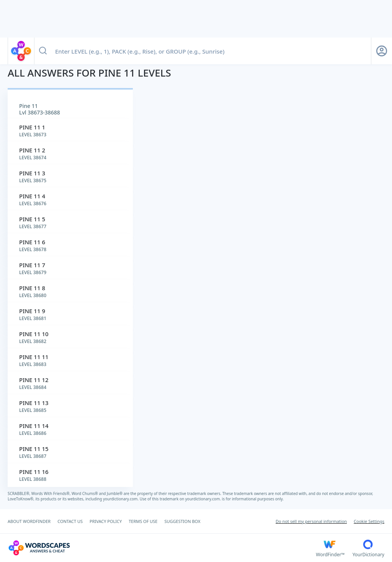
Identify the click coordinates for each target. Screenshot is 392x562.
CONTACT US (70, 521)
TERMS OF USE (143, 521)
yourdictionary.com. (121, 499)
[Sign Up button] (382, 51)
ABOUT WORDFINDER (29, 521)
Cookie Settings (369, 521)
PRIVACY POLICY (106, 521)
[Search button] (43, 51)
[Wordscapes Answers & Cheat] (162, 548)
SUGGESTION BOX (182, 521)
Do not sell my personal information (311, 521)
